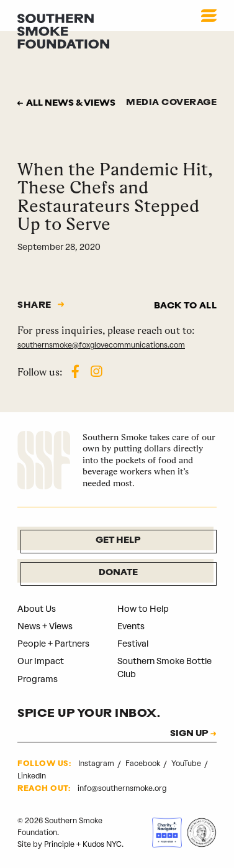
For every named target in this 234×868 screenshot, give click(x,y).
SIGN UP (189, 734)
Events (131, 626)
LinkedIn (32, 776)
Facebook (144, 764)
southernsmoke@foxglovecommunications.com (101, 345)
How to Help (143, 609)
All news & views (71, 104)
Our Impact (41, 661)
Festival (133, 644)
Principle (59, 844)
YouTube (187, 764)
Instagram (97, 764)
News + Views (45, 626)
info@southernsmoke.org (122, 788)
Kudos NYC (102, 844)
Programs (38, 679)
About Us (37, 609)
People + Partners (53, 644)
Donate (118, 573)
